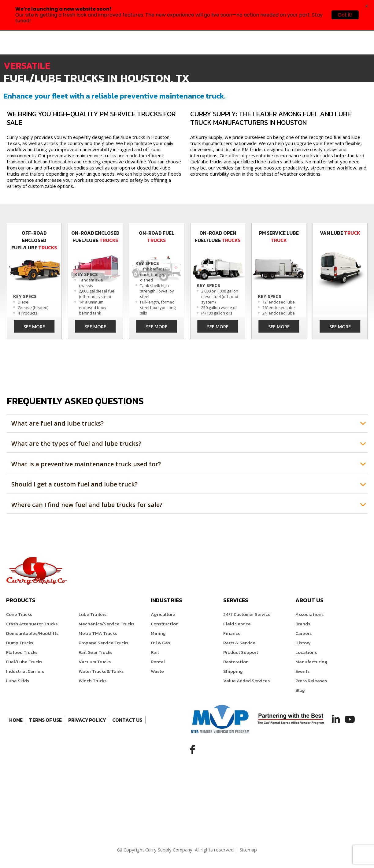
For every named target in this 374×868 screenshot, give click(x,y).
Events (302, 671)
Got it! (345, 15)
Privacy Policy (87, 720)
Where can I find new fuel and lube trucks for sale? (87, 505)
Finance (232, 633)
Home (16, 720)
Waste (157, 671)
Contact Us (127, 720)
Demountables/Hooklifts (32, 633)
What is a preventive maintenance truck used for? (86, 464)
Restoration (236, 662)
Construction (165, 624)
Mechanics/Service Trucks (106, 624)
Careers (304, 633)
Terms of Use (45, 720)
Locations (306, 652)
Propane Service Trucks (103, 643)
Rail (155, 652)
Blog (300, 690)
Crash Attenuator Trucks (32, 624)
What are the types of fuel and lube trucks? (76, 443)
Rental (158, 662)
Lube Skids (18, 681)
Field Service (237, 624)
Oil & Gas (160, 643)
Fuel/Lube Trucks (24, 662)
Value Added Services (246, 681)
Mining (158, 633)
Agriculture (163, 614)
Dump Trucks (20, 643)
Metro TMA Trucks (98, 633)
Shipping (233, 671)
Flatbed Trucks (22, 652)
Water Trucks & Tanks (101, 671)
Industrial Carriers (25, 671)
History (303, 643)
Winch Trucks (93, 681)
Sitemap (248, 850)
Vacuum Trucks (95, 662)
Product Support (241, 652)
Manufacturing (311, 662)
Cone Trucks (19, 614)
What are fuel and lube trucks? (57, 423)
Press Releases (311, 681)
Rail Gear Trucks (95, 652)
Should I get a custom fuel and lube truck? (74, 484)
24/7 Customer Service (247, 614)
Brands (303, 624)
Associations (309, 614)
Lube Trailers (93, 614)
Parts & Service (239, 643)
